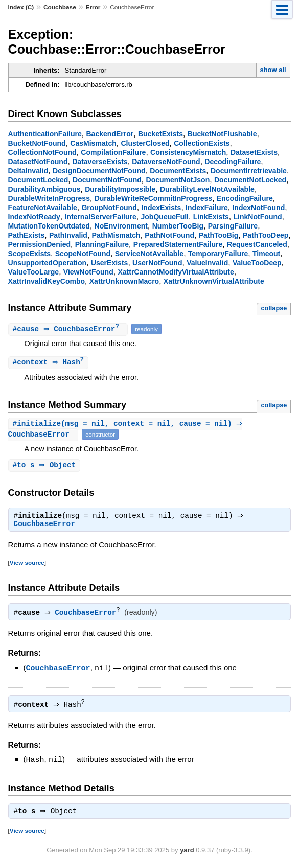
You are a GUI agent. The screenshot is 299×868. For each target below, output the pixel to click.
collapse (274, 308)
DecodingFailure (233, 162)
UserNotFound (157, 263)
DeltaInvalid (28, 171)
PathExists (27, 235)
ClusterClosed (145, 143)
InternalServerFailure (100, 217)
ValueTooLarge (34, 272)
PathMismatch (116, 235)
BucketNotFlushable (222, 134)
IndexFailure (207, 208)
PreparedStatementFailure (178, 244)
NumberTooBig (178, 226)
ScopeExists (29, 254)
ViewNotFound (88, 272)
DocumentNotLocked (250, 180)
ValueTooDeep (257, 263)
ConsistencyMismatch (188, 152)
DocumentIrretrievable (249, 171)
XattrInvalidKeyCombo (47, 281)
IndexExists (161, 208)
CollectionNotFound (42, 152)
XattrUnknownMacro (124, 281)
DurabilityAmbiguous (44, 189)
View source (27, 566)
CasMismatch (93, 143)
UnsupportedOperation (48, 263)
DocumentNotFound (107, 180)
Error (93, 7)
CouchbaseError (44, 527)
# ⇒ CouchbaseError (70, 329)
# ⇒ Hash (50, 363)
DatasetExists (254, 152)
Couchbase (60, 7)
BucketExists (160, 134)
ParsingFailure (233, 226)
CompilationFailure (113, 152)
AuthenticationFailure (45, 134)
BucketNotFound (37, 143)
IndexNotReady (34, 217)
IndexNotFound (258, 208)
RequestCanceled (257, 244)
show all (273, 70)
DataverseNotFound (166, 162)
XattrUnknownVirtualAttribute (214, 281)
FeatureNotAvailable (43, 208)
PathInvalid (68, 235)
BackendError (110, 134)
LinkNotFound (258, 217)
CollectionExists (202, 143)
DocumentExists (178, 171)
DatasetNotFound (38, 162)
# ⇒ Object (46, 467)
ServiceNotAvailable (149, 254)
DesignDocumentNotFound (99, 171)
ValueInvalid (207, 263)
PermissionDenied (39, 244)
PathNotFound (169, 235)
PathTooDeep (266, 235)
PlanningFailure (102, 244)
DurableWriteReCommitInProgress (154, 198)
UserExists (110, 263)
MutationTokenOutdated (49, 226)
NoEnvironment (121, 226)
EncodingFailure (245, 198)
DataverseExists (100, 162)
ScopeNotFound (83, 254)
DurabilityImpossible (120, 189)
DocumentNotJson (178, 180)
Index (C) (21, 7)
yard (187, 853)
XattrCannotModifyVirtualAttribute (176, 272)
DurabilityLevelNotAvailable (207, 189)
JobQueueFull (165, 217)
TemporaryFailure (218, 254)
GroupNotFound (109, 208)
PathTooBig (219, 235)
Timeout (266, 254)
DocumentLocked (38, 180)
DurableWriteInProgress (49, 198)
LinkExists (211, 217)
